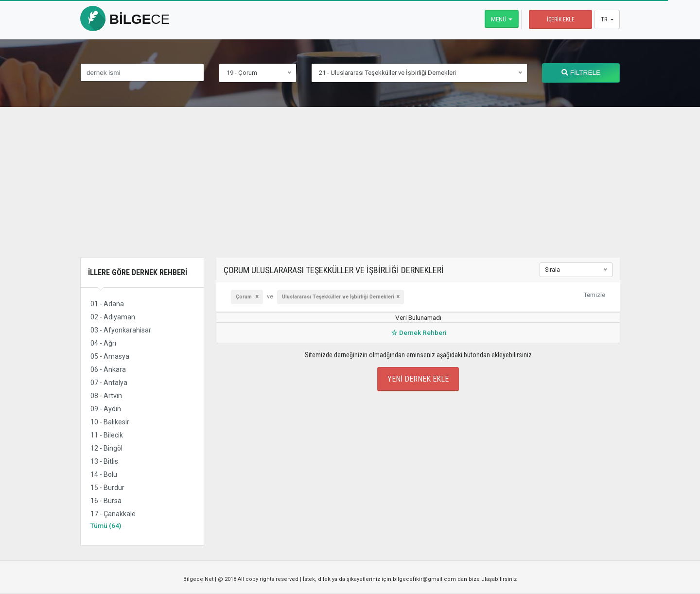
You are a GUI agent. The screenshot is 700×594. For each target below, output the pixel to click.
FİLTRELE (581, 73)
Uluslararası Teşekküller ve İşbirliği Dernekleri (338, 297)
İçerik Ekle (561, 19)
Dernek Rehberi (418, 332)
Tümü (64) (106, 525)
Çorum (245, 297)
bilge (125, 19)
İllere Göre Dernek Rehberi (138, 272)
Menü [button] (499, 19)
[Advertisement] (350, 190)
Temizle (594, 295)
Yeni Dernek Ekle (418, 379)
